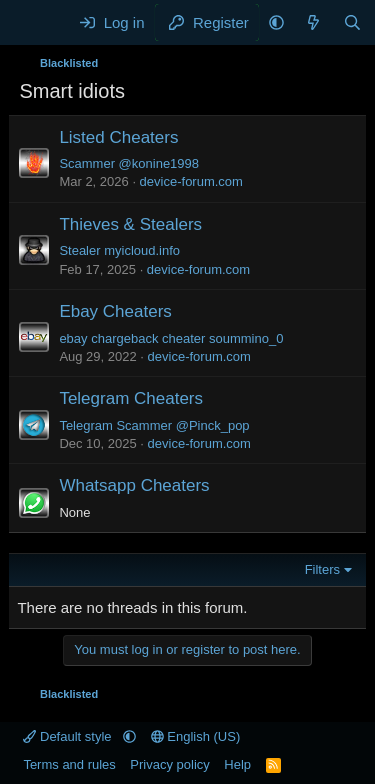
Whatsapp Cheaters (134, 485)
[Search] (352, 22)
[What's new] (313, 22)
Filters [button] (322, 569)
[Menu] (36, 23)
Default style (69, 736)
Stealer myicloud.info (119, 250)
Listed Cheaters (118, 137)
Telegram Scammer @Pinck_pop (154, 425)
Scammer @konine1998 (129, 163)
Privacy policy (169, 764)
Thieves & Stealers (130, 224)
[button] (276, 22)
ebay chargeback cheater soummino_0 (171, 338)
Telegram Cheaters (131, 398)
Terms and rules (69, 764)
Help (237, 764)
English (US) (196, 736)
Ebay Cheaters (115, 311)
